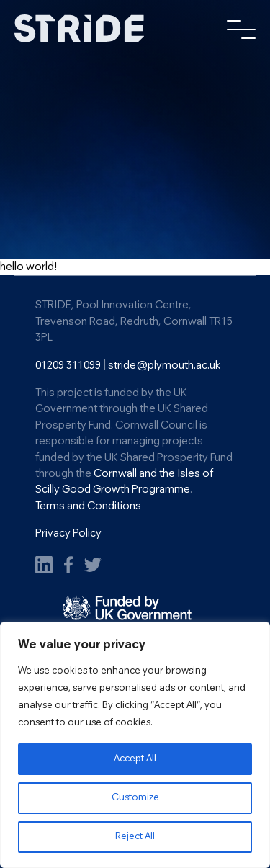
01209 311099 (68, 366)
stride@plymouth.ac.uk (164, 366)
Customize (135, 798)
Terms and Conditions (88, 506)
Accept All (135, 759)
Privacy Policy (68, 534)
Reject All (135, 837)
